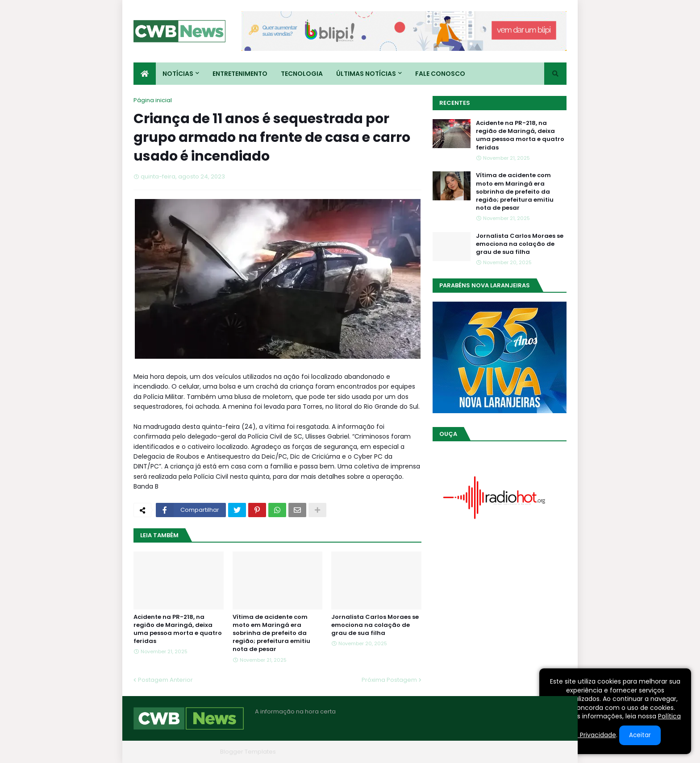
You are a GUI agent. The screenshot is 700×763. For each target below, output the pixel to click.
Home (432, 752)
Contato (512, 752)
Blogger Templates (248, 752)
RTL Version (550, 752)
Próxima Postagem (389, 680)
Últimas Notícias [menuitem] (366, 74)
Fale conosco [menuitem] (440, 74)
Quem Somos (471, 752)
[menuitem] (145, 74)
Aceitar (640, 735)
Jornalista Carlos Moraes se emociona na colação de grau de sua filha (375, 625)
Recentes (455, 103)
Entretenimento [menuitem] (240, 74)
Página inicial (153, 100)
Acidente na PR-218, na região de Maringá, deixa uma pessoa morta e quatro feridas (178, 629)
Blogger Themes (192, 752)
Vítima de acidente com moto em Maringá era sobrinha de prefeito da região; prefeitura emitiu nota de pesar (271, 633)
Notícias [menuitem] (178, 74)
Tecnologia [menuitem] (302, 74)
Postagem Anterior (165, 680)
